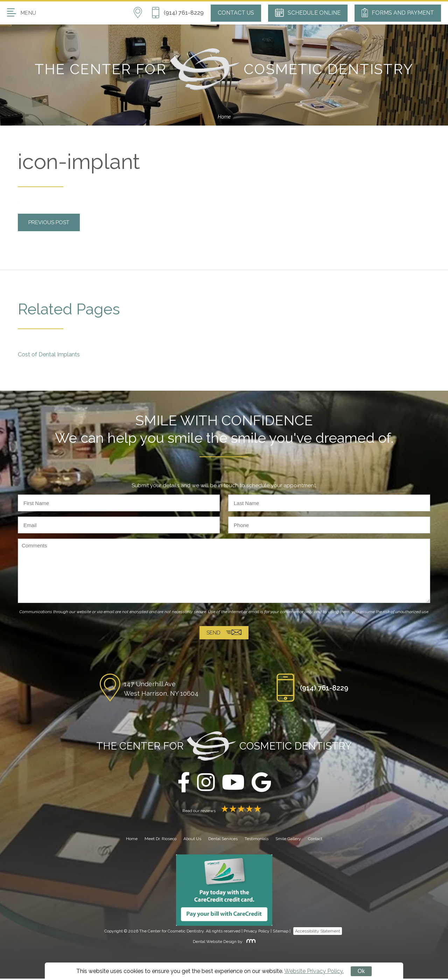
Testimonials (257, 840)
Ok (361, 971)
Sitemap (281, 932)
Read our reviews (224, 812)
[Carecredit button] (224, 892)
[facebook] (184, 784)
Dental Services (223, 840)
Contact (315, 840)
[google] (261, 784)
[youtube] (233, 784)
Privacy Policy (257, 932)
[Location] (142, 13)
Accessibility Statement (318, 932)
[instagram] (206, 784)
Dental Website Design (215, 943)
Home (224, 117)
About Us (192, 840)
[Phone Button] (177, 13)
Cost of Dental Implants (49, 354)
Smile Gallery (288, 840)
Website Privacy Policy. (314, 971)
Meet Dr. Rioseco (160, 840)
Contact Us (236, 13)
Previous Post (51, 222)
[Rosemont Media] (250, 943)
